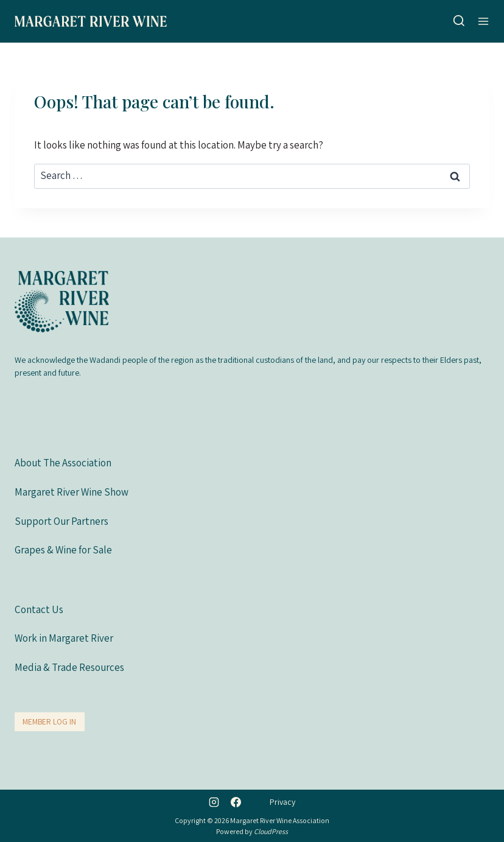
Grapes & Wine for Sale (63, 550)
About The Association (63, 463)
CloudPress (271, 831)
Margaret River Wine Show (72, 492)
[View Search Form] (459, 21)
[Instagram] (214, 802)
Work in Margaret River (64, 638)
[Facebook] (236, 802)
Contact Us (39, 609)
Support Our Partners (61, 521)
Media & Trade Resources (69, 667)
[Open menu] (483, 21)
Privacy (282, 802)
